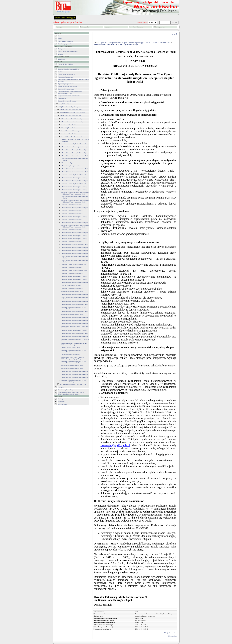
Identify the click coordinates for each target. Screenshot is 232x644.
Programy (61, 387)
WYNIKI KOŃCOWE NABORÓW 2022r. (73, 113)
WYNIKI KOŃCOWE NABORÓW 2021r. (73, 384)
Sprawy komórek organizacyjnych (68, 51)
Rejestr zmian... (172, 636)
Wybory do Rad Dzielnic (65, 64)
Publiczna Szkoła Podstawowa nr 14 (72, 125)
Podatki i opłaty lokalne (65, 44)
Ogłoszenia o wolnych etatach (67, 101)
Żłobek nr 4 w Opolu (68, 163)
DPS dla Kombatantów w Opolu (71, 286)
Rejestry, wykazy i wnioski (66, 84)
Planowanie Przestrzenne (65, 77)
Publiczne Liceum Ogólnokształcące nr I (74, 175)
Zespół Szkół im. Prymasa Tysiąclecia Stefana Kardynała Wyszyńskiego (73, 358)
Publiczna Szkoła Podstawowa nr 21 (72, 274)
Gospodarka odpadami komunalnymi (69, 96)
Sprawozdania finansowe (65, 41)
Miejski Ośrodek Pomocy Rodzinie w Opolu (75, 150)
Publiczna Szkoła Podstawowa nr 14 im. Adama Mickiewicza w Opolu (74, 362)
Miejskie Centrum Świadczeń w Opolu (73, 122)
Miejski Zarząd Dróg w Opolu (71, 166)
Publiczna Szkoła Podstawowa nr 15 (72, 230)
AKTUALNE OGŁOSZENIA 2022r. (71, 110)
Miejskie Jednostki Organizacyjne (69, 107)
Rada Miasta (62, 59)
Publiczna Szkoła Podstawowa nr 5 (72, 211)
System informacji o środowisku (68, 86)
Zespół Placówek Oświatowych (71, 131)
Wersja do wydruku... (171, 633)
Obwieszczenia (62, 404)
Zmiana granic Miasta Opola (66, 74)
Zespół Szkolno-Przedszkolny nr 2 (72, 137)
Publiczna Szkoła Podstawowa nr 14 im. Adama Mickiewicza (74, 308)
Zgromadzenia (62, 98)
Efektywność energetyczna (66, 89)
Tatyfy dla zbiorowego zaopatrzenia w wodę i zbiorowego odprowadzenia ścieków (71, 393)
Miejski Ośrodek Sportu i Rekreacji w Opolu (75, 156)
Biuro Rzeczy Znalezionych (66, 390)
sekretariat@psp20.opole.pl (115, 445)
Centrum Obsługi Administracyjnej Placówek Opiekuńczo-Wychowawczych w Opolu (75, 193)
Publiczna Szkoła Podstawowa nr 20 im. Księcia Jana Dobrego (74, 381)
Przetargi (60, 399)
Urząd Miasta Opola (65, 104)
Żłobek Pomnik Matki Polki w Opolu (73, 119)
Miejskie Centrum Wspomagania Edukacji (74, 147)
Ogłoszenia (61, 402)
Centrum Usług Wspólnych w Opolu (72, 292)
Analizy (60, 72)
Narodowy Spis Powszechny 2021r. (68, 69)
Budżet (60, 38)
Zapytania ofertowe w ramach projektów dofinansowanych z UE (70, 92)
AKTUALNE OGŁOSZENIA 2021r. (71, 116)
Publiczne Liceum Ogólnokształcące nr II (74, 144)
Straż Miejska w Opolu (68, 128)
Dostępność (61, 49)
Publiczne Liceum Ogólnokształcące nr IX (74, 271)
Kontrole (60, 54)
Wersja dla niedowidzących (65, 18)
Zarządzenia (61, 36)
